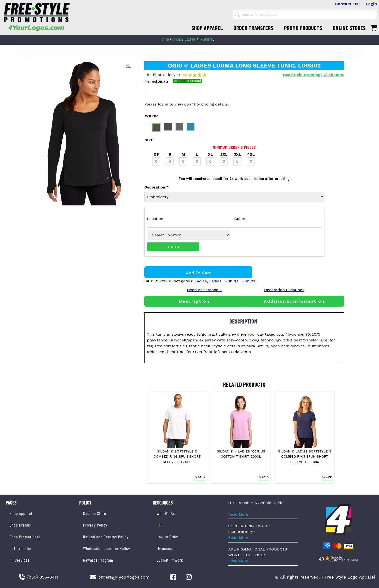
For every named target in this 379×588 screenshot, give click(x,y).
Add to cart (198, 273)
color (151, 116)
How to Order (168, 537)
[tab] (194, 301)
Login (371, 4)
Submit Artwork (170, 560)
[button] (128, 66)
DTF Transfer (21, 548)
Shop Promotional (25, 537)
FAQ (160, 525)
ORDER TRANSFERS (253, 28)
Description (194, 301)
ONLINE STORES (349, 28)
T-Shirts (206, 39)
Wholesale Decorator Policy (107, 548)
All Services (20, 560)
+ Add (173, 247)
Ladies (190, 39)
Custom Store (95, 513)
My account (166, 548)
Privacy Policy (95, 525)
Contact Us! (347, 4)
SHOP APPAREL (207, 28)
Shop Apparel (21, 513)
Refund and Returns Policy (106, 537)
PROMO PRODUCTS (303, 28)
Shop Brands (20, 525)
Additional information (294, 301)
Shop (177, 39)
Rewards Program (98, 560)
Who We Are (167, 513)
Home (164, 39)
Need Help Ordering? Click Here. (314, 75)
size (149, 140)
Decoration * (156, 187)
